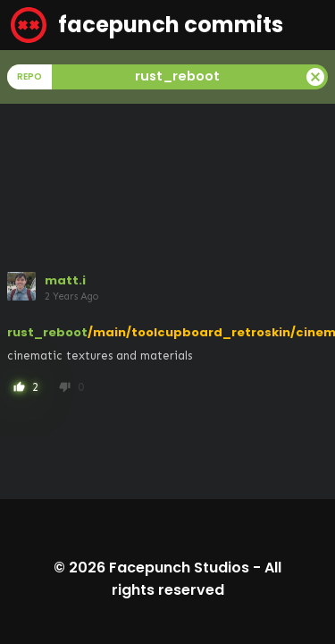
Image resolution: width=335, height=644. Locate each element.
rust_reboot (47, 332)
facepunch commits (147, 25)
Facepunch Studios (179, 568)
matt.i (65, 280)
